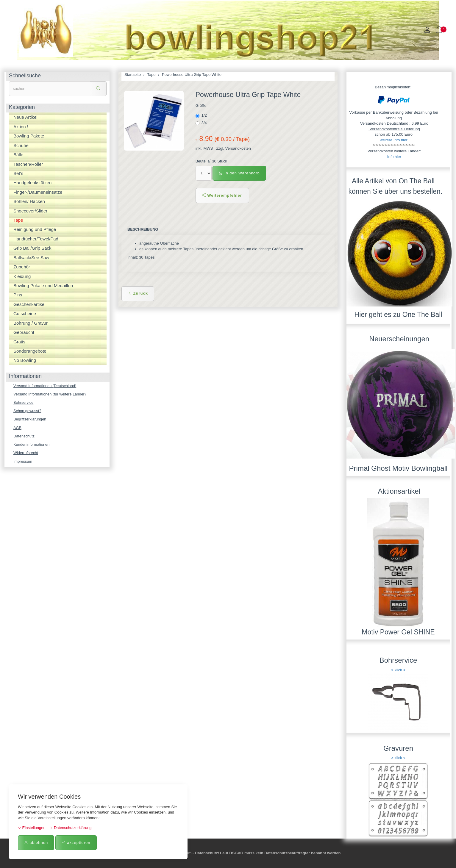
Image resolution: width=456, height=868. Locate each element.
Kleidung (22, 276)
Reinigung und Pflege (35, 229)
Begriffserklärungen (30, 420)
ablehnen (36, 843)
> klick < (398, 670)
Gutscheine (25, 313)
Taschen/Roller (28, 164)
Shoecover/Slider (30, 211)
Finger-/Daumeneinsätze (38, 192)
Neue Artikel (25, 117)
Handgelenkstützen (32, 183)
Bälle (18, 155)
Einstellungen (32, 828)
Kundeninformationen (32, 445)
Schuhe (21, 145)
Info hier (394, 157)
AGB (17, 428)
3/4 (202, 123)
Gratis (19, 342)
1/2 (202, 115)
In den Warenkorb (239, 173)
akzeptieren (76, 843)
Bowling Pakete (29, 136)
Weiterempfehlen (222, 195)
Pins (18, 295)
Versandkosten (238, 148)
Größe (201, 105)
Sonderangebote (30, 351)
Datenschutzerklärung (70, 828)
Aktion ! (21, 127)
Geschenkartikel (29, 304)
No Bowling (25, 360)
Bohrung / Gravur (31, 323)
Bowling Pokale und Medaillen (43, 286)
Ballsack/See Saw (31, 258)
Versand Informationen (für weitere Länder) (50, 394)
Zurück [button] (138, 293)
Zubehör (22, 267)
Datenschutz (24, 437)
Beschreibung (143, 229)
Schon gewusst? (28, 411)
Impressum (23, 462)
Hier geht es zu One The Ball (398, 315)
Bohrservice (24, 403)
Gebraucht (24, 332)
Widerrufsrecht (26, 454)
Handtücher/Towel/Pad (36, 239)
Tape (18, 220)
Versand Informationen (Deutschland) (45, 386)
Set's (18, 173)
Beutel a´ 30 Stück (211, 161)
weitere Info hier (394, 140)
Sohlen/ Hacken (29, 201)
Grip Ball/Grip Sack (32, 248)
